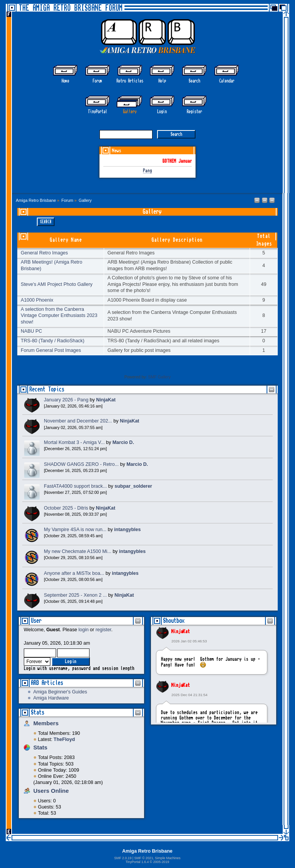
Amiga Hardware (51, 698)
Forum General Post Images (51, 350)
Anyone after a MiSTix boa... (74, 573)
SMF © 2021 (143, 858)
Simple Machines (167, 858)
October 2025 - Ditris (66, 508)
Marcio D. (123, 442)
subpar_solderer (133, 486)
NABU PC (31, 331)
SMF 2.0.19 (123, 858)
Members (46, 723)
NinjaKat (181, 632)
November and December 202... (78, 421)
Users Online (51, 791)
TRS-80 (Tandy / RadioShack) (53, 341)
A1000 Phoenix (37, 300)
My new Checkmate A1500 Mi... (77, 551)
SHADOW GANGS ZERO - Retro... (81, 464)
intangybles (127, 530)
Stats (37, 712)
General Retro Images (44, 253)
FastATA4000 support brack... (75, 486)
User (36, 621)
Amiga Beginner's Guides (60, 692)
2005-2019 (161, 862)
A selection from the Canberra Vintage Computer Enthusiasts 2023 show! (59, 315)
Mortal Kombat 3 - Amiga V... (74, 442)
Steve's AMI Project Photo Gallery (57, 284)
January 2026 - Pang (66, 400)
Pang (147, 171)
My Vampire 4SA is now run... (75, 530)
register (104, 630)
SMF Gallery (159, 377)
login (83, 630)
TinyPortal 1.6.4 (137, 862)
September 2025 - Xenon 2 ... (75, 595)
